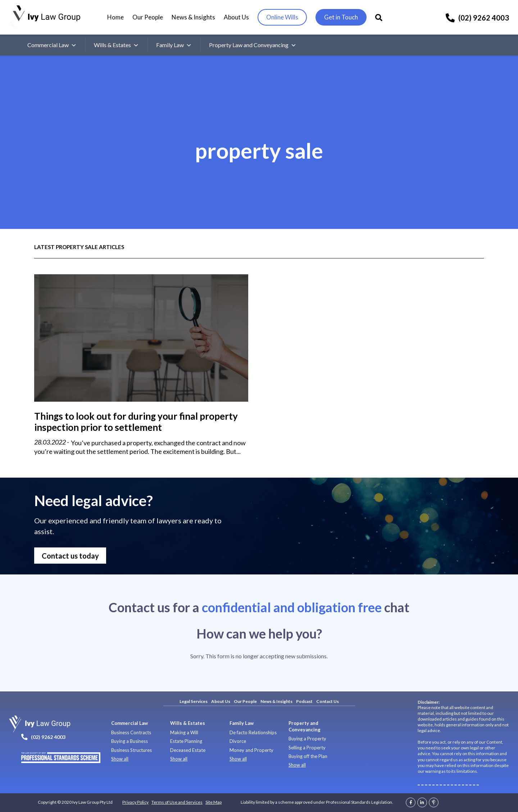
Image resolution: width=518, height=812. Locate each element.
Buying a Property (307, 739)
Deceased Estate (188, 750)
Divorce (238, 741)
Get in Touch (341, 17)
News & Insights (193, 17)
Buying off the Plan (308, 756)
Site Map (213, 802)
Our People (148, 17)
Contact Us (328, 701)
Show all (120, 759)
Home (115, 17)
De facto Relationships (253, 732)
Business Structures (131, 750)
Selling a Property (307, 748)
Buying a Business (129, 741)
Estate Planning (186, 741)
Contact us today (70, 556)
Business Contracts (131, 732)
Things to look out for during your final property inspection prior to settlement (136, 422)
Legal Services (194, 701)
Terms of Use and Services (177, 802)
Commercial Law (52, 45)
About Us (236, 17)
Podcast (304, 701)
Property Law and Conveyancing (253, 45)
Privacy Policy (135, 802)
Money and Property (251, 750)
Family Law (174, 45)
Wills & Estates (116, 45)
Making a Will (184, 732)
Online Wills (282, 17)
